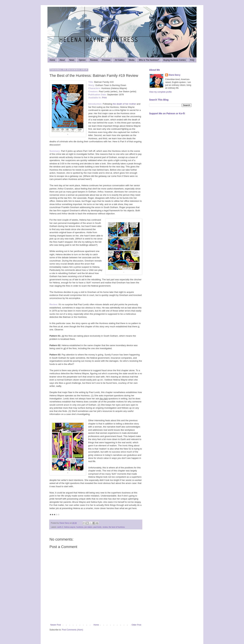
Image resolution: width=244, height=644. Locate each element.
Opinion (82, 60)
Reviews (94, 60)
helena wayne (70, 527)
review (105, 527)
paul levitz (97, 527)
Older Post (136, 625)
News (72, 60)
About (62, 60)
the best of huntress (117, 527)
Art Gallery (120, 60)
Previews (106, 60)
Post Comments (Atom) (72, 630)
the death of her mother (125, 104)
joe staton (88, 527)
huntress (80, 527)
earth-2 (60, 527)
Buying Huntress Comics (174, 60)
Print (104, 98)
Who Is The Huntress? (149, 60)
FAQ (192, 60)
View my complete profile (160, 92)
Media (132, 60)
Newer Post (56, 625)
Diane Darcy (174, 75)
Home (52, 60)
